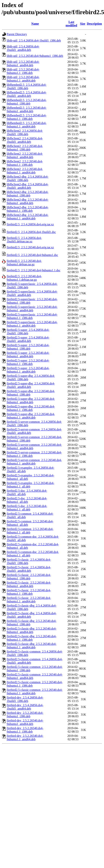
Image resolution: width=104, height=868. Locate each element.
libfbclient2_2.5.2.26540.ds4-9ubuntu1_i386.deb (25, 148)
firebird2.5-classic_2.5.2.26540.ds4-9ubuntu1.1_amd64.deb (29, 600)
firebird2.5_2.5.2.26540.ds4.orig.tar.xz (30, 247)
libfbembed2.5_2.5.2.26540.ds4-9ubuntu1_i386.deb (27, 102)
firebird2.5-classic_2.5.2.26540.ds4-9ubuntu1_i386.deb (29, 577)
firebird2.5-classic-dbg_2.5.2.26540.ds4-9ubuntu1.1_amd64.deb (32, 646)
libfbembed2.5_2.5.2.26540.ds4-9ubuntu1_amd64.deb (27, 109)
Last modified (71, 24)
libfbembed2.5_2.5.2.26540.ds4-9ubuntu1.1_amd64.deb (27, 125)
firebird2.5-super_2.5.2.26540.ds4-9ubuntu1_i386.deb (28, 347)
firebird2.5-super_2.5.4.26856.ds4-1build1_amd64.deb (28, 339)
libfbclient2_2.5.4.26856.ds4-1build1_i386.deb (25, 132)
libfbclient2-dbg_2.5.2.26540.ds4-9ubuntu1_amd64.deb (28, 201)
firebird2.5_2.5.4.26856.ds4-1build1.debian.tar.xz (24, 240)
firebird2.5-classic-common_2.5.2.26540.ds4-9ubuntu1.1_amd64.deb (35, 692)
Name (35, 24)
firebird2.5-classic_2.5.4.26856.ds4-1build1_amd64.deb (29, 569)
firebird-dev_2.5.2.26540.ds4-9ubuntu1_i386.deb (25, 715)
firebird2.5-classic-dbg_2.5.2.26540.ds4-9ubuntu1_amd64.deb (32, 630)
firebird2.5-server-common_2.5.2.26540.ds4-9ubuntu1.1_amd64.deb (34, 462)
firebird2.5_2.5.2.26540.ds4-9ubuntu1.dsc (32, 255)
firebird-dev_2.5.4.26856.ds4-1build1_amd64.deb (25, 707)
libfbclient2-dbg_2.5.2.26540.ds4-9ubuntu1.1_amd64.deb (28, 217)
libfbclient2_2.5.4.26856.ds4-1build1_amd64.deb (25, 140)
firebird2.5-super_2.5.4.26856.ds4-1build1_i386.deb (28, 332)
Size (83, 24)
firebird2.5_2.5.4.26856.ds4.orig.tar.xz (30, 224)
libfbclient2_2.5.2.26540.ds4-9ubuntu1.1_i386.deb (25, 163)
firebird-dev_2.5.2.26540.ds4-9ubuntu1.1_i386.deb (25, 730)
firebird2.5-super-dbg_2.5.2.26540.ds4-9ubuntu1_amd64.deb (31, 400)
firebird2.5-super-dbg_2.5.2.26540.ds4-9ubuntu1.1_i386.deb (31, 408)
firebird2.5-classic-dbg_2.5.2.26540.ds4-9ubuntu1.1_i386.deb (32, 638)
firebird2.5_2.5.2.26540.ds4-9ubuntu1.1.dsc (33, 270)
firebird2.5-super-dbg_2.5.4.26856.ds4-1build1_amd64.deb (31, 385)
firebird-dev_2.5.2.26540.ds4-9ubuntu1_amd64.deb (25, 722)
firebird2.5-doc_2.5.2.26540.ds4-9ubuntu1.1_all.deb (27, 508)
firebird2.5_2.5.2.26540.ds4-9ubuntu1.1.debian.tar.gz (24, 278)
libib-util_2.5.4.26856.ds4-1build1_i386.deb (34, 40)
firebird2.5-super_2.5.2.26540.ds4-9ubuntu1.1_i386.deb (28, 362)
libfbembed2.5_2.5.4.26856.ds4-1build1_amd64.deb (27, 94)
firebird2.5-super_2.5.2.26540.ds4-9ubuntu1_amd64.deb (28, 355)
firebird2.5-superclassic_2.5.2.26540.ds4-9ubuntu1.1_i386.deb (32, 316)
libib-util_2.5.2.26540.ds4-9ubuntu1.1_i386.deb (23, 71)
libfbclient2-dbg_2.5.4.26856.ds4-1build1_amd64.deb (28, 186)
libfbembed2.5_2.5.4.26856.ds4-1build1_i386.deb (27, 86)
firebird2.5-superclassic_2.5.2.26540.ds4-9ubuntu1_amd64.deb (32, 309)
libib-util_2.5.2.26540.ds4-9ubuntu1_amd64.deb (23, 63)
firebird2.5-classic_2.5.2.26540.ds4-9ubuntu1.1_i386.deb (29, 592)
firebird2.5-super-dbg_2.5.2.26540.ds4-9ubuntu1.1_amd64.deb (31, 416)
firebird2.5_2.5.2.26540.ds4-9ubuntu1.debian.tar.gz (24, 263)
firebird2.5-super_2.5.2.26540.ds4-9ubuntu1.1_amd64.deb (28, 370)
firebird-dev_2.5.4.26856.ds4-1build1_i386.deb (25, 699)
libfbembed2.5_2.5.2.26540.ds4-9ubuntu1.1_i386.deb (27, 117)
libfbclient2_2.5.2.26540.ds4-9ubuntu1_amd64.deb (25, 155)
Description (94, 24)
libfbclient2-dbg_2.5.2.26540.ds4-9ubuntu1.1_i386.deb (28, 209)
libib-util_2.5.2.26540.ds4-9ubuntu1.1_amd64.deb (23, 79)
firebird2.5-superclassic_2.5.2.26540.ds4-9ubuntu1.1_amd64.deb (32, 324)
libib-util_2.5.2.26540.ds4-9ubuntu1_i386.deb (35, 56)
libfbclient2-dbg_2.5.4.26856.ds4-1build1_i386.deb (28, 178)
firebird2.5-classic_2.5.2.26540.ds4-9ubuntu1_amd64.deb (29, 584)
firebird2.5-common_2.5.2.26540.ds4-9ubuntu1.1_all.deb (30, 531)
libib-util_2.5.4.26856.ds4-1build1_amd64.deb (23, 48)
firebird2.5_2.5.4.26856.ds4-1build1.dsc (31, 232)
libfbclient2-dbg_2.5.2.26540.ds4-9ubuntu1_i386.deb (28, 194)
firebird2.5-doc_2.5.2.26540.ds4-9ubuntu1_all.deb (27, 500)
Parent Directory (17, 34)
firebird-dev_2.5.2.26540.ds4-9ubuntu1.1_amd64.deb (25, 738)
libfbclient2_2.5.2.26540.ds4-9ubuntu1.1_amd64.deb (25, 171)
